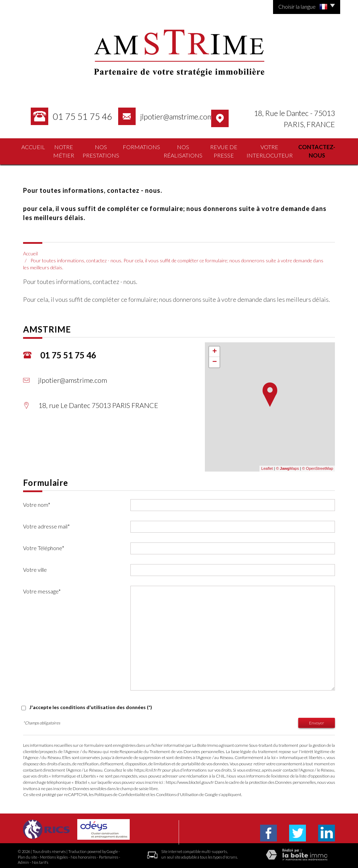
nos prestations (98, 150)
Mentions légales (54, 855)
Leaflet (267, 466)
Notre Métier (60, 150)
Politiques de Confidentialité (120, 792)
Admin (23, 860)
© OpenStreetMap (318, 466)
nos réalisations (177, 150)
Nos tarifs (40, 860)
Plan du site (27, 855)
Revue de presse (219, 150)
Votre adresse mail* (46, 524)
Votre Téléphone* (44, 546)
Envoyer (317, 720)
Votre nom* (37, 502)
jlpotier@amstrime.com (177, 116)
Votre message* (42, 589)
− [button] (214, 360)
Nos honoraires (83, 855)
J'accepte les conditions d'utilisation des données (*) (91, 705)
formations (137, 147)
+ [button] (214, 349)
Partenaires (109, 855)
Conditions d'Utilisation (177, 792)
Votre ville (35, 567)
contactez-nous (317, 150)
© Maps (287, 466)
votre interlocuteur (266, 150)
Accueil (30, 147)
